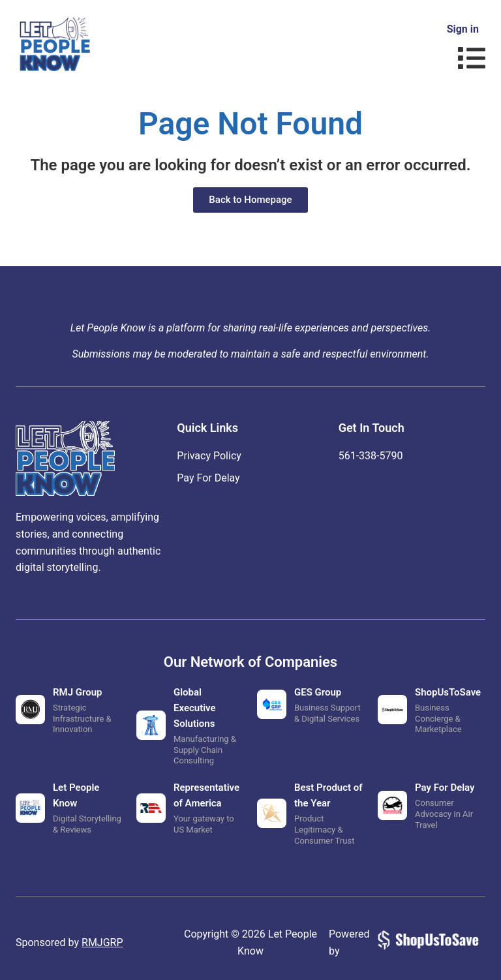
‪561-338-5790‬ (371, 456)
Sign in (463, 29)
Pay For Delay (208, 478)
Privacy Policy (209, 456)
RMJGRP (102, 942)
